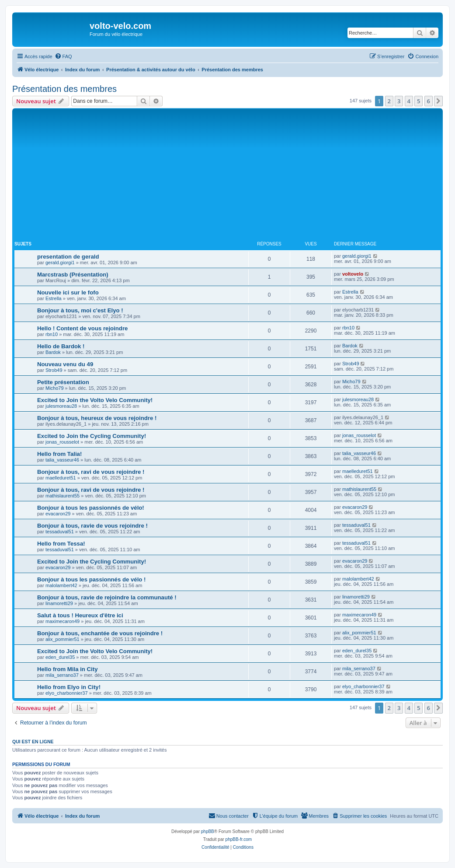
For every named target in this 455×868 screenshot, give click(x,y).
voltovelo (353, 274)
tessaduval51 (60, 532)
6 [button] (429, 101)
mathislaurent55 (63, 496)
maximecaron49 (63, 621)
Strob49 (54, 370)
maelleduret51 (61, 478)
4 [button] (409, 101)
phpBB (208, 831)
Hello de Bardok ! (61, 346)
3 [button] (399, 101)
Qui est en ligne (33, 742)
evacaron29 (58, 514)
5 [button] (419, 101)
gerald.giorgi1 (60, 262)
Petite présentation (63, 382)
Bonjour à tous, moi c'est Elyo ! (80, 310)
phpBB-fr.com (239, 839)
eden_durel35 (60, 657)
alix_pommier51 (63, 639)
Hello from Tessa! (61, 544)
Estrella (54, 298)
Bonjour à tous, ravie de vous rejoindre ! (92, 526)
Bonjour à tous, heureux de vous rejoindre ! (97, 418)
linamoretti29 (59, 603)
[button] (438, 101)
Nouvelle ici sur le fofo (68, 292)
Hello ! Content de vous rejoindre (82, 328)
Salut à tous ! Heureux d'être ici (80, 615)
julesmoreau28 (61, 406)
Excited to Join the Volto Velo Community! (95, 400)
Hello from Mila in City (67, 669)
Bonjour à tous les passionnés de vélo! (91, 508)
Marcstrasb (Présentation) (73, 275)
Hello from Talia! (59, 454)
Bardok (53, 352)
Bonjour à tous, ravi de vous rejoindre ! (91, 472)
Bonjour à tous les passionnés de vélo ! (91, 579)
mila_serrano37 (62, 675)
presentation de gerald (68, 257)
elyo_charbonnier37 (67, 693)
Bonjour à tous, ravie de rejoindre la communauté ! (107, 597)
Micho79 (55, 388)
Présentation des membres (64, 89)
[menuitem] (63, 56)
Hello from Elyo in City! (69, 687)
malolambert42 (61, 585)
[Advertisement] (235, 176)
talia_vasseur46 (62, 460)
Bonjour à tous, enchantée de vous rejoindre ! (100, 633)
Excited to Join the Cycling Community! (92, 436)
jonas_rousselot (62, 442)
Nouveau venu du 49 (65, 364)
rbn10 (52, 334)
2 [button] (389, 101)
